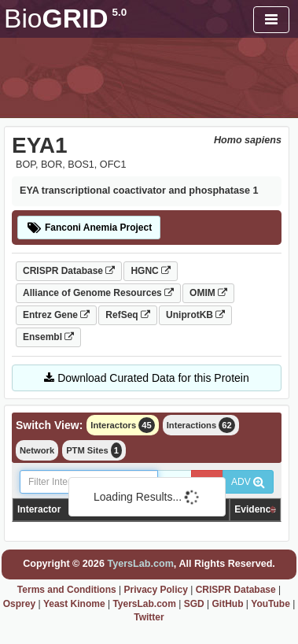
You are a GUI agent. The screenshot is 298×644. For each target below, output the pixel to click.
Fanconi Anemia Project (89, 228)
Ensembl (48, 337)
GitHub (227, 604)
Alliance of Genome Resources (98, 293)
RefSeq (128, 315)
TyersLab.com (140, 564)
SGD (194, 604)
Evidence (255, 509)
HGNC (151, 271)
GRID (65, 19)
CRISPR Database (69, 271)
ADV (248, 482)
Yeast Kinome (74, 604)
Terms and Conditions (67, 590)
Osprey (19, 604)
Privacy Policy (155, 590)
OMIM (208, 293)
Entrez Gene (56, 315)
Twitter (149, 617)
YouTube (270, 604)
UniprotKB (195, 315)
